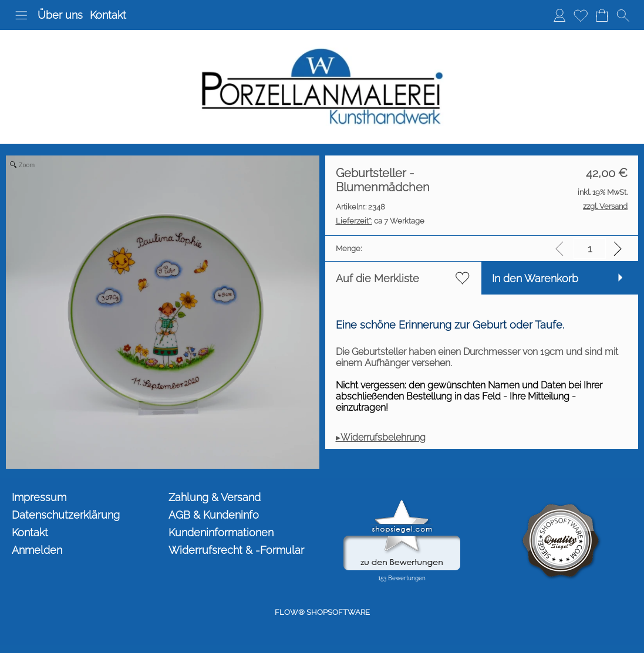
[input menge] (590, 248)
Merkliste (581, 15)
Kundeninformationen (221, 532)
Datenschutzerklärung (66, 515)
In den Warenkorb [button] (535, 278)
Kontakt (108, 15)
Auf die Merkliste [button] (377, 278)
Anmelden (559, 15)
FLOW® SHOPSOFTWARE (322, 612)
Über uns (60, 15)
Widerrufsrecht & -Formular (236, 550)
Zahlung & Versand (215, 497)
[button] (21, 15)
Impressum (39, 497)
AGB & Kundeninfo (214, 515)
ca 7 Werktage (380, 221)
